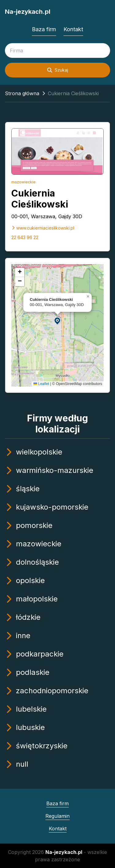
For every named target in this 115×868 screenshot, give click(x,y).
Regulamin (57, 816)
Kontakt (73, 29)
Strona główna (22, 93)
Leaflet (41, 384)
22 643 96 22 (25, 237)
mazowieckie (23, 182)
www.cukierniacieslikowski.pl (43, 228)
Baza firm (44, 29)
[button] (58, 321)
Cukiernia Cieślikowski (40, 199)
